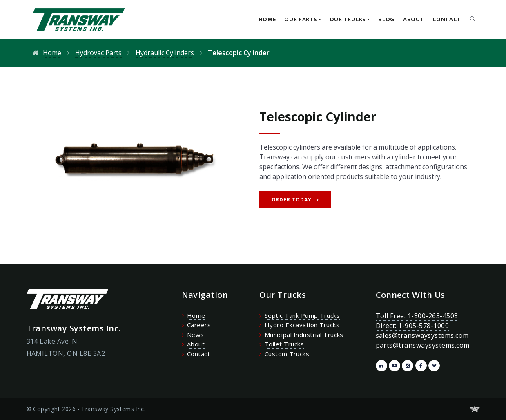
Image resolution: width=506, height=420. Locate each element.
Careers (199, 325)
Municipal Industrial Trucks (304, 335)
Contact (447, 19)
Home (267, 19)
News (196, 335)
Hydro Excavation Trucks (302, 325)
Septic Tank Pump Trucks (302, 315)
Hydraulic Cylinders (165, 53)
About (413, 19)
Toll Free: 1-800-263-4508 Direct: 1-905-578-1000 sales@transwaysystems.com (422, 326)
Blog (386, 19)
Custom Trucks (287, 354)
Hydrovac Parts (98, 53)
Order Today (292, 200)
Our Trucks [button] (348, 19)
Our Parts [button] (301, 19)
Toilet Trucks (284, 344)
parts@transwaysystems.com (423, 345)
